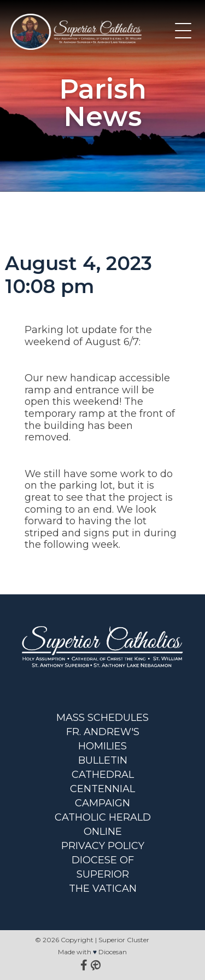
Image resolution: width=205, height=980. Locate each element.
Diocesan (113, 952)
